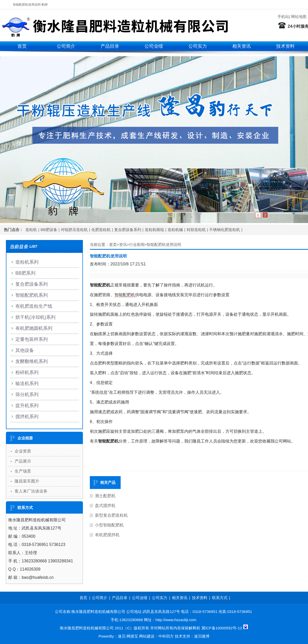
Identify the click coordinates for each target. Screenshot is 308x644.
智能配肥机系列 (32, 295)
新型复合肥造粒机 (111, 515)
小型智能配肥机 (109, 525)
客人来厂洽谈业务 (31, 491)
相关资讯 (242, 46)
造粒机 (31, 230)
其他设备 (25, 350)
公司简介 (66, 46)
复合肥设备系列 (128, 230)
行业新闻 (137, 244)
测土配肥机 (105, 496)
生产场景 (23, 471)
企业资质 (23, 451)
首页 (22, 46)
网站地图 (299, 17)
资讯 (123, 244)
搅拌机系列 (27, 417)
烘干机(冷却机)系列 (35, 317)
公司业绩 (154, 46)
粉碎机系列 (27, 372)
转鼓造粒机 (196, 230)
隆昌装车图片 (27, 481)
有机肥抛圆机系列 (34, 328)
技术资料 (285, 46)
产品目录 (110, 46)
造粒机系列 (27, 262)
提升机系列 (27, 406)
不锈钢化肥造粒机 (225, 230)
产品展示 (23, 461)
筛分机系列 (27, 395)
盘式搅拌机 (105, 506)
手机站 (283, 17)
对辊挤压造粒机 (74, 230)
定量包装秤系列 (32, 339)
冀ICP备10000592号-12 (222, 628)
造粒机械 (175, 230)
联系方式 (220, 598)
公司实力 (198, 46)
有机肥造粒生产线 (34, 306)
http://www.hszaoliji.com (176, 620)
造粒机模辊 (154, 230)
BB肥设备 (49, 230)
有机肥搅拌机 (107, 535)
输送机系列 (27, 383)
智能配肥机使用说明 (164, 244)
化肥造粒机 (101, 230)
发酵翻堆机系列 (32, 361)
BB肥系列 (25, 273)
